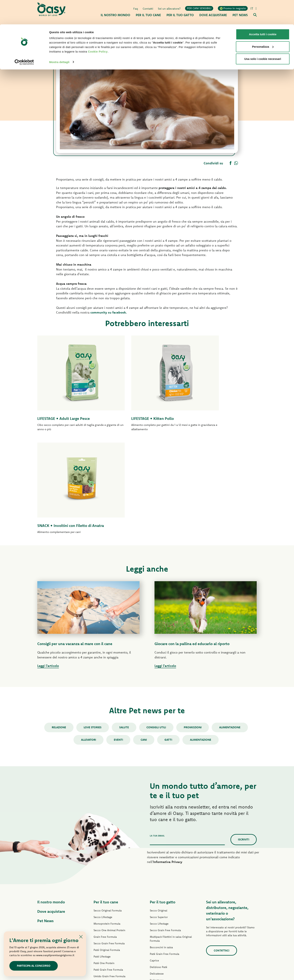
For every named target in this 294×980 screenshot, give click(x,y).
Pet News (45, 818)
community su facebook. (109, 312)
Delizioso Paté (102, 880)
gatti (169, 637)
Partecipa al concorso (34, 966)
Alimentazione (231, 624)
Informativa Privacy (168, 759)
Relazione (58, 624)
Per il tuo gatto (163, 799)
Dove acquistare (51, 809)
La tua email (157, 733)
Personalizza (263, 22)
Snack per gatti (159, 910)
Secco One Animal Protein (109, 827)
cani (144, 637)
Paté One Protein (104, 860)
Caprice (154, 858)
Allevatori (88, 637)
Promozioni (193, 624)
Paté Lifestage (102, 854)
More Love (156, 904)
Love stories (92, 624)
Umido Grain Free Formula (109, 873)
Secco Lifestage (103, 814)
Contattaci (221, 848)
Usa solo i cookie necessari (263, 34)
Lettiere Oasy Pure (161, 917)
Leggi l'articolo (48, 563)
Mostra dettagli (59, 37)
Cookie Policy (98, 27)
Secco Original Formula (108, 808)
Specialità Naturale (105, 900)
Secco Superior (159, 814)
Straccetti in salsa (104, 887)
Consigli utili (157, 624)
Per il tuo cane (106, 799)
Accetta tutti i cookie (263, 10)
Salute (124, 624)
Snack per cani (102, 906)
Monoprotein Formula (107, 821)
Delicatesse (157, 871)
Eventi (118, 637)
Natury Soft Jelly (103, 893)
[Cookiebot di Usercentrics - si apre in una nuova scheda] (24, 38)
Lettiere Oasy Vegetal (163, 923)
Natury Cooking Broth (163, 891)
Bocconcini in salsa (161, 845)
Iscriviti (244, 737)
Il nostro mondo (51, 799)
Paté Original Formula (107, 847)
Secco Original (159, 808)
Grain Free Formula (105, 834)
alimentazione (201, 637)
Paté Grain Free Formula (108, 867)
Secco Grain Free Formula (109, 841)
